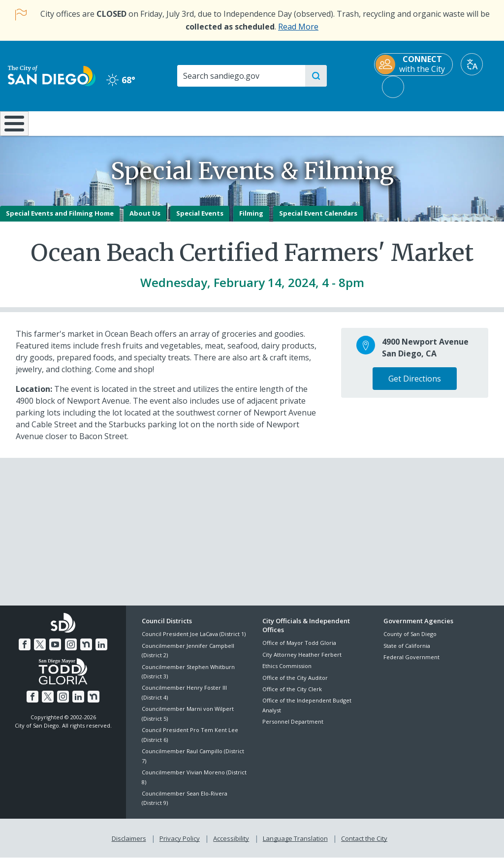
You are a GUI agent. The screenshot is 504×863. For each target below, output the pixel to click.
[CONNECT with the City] (413, 64)
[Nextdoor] (85, 650)
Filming (251, 220)
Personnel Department (293, 729)
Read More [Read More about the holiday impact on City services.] (298, 27)
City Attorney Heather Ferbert (302, 661)
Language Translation (294, 844)
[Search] (241, 76)
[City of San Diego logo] (52, 75)
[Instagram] (70, 650)
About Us (145, 220)
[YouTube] (56, 650)
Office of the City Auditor (295, 685)
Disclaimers (131, 844)
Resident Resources (143, 123)
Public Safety (378, 123)
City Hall (462, 123)
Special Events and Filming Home (60, 220)
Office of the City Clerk (292, 696)
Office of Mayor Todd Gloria (299, 650)
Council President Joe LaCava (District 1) (194, 641)
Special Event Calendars (318, 220)
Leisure (65, 123)
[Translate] (472, 64)
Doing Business (218, 123)
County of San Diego (410, 641)
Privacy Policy (181, 844)
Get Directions (415, 385)
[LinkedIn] (99, 650)
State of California (407, 653)
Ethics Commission (287, 673)
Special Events (200, 220)
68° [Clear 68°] (121, 80)
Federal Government (411, 664)
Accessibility (231, 844)
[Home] (13, 127)
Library (295, 123)
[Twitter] (41, 650)
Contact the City (362, 844)
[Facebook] (27, 650)
